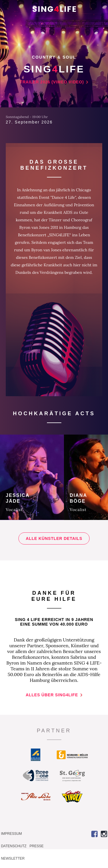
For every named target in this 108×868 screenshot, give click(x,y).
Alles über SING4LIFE (52, 695)
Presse (37, 846)
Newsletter (13, 858)
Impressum (11, 834)
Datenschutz (14, 846)
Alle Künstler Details (54, 538)
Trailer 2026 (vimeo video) (52, 82)
